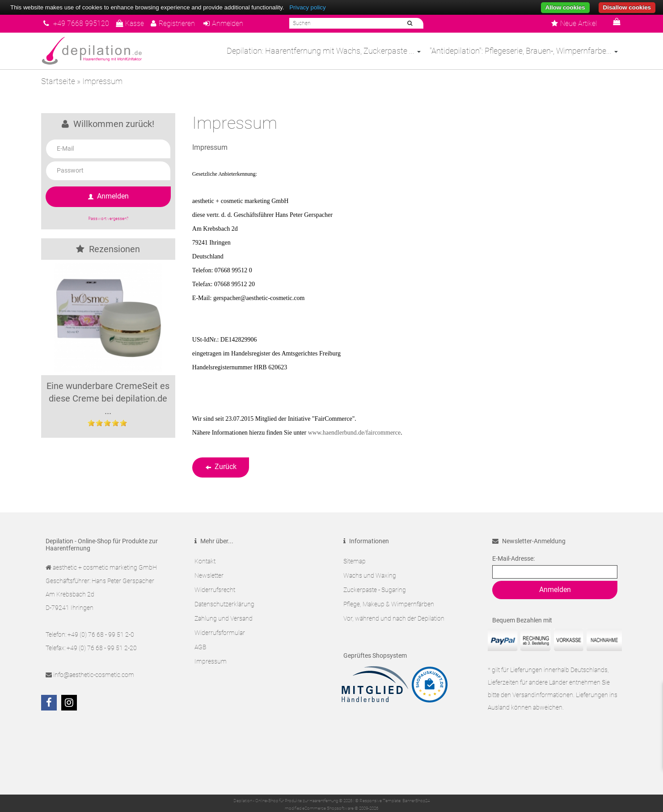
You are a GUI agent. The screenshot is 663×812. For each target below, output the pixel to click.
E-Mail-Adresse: (513, 558)
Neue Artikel (574, 23)
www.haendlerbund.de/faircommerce (354, 433)
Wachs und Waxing (370, 575)
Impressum (211, 661)
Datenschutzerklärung (224, 604)
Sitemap (355, 561)
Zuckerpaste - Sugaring (375, 590)
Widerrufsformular (220, 633)
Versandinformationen (543, 695)
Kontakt (205, 561)
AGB (200, 647)
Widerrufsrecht (215, 590)
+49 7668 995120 (76, 23)
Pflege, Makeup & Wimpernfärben (389, 604)
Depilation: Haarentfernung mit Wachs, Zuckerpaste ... (324, 51)
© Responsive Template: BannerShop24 (392, 801)
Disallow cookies (627, 7)
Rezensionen (108, 249)
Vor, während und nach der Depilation (394, 618)
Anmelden (223, 23)
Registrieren (173, 23)
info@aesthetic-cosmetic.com (94, 675)
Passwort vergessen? (108, 218)
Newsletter (209, 575)
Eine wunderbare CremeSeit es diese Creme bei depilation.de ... (108, 398)
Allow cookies (565, 7)
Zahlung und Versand (224, 618)
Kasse (130, 23)
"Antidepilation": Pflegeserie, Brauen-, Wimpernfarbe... (524, 51)
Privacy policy (307, 7)
